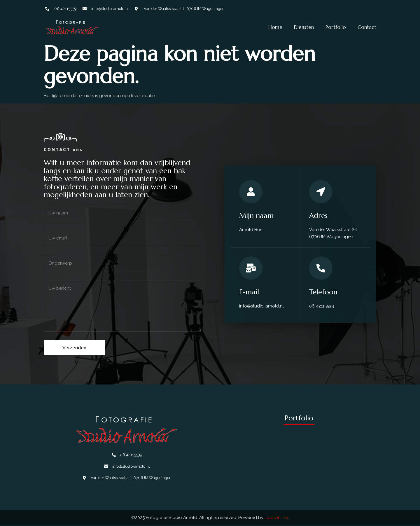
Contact (367, 27)
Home (275, 27)
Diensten (304, 27)
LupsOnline (276, 518)
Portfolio (336, 27)
